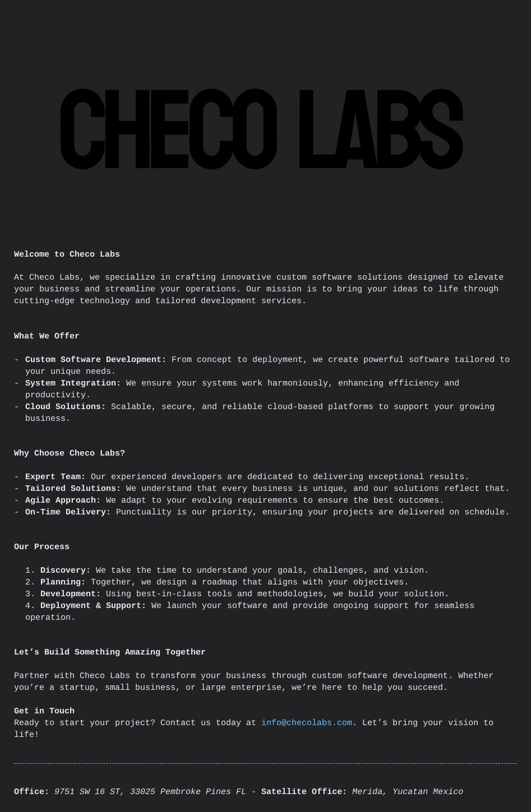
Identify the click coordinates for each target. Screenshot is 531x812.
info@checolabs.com (307, 723)
